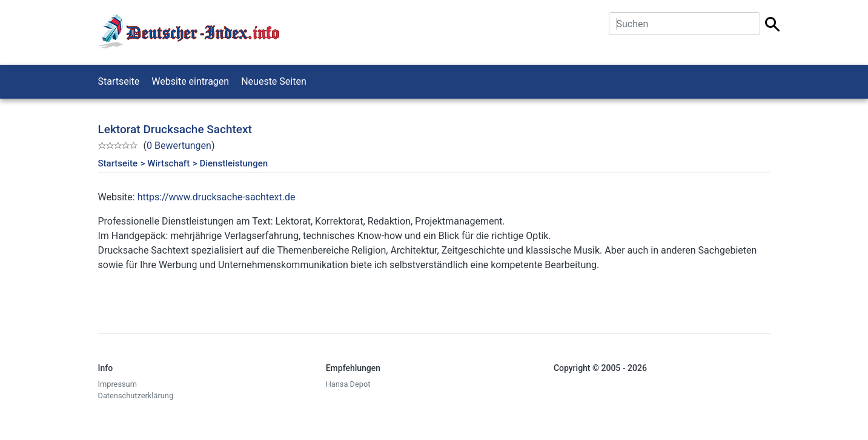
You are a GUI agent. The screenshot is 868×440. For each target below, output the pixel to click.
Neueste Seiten (274, 81)
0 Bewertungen (179, 146)
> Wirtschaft (165, 163)
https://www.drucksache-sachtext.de (217, 197)
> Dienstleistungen (230, 163)
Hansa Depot (348, 384)
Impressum (118, 384)
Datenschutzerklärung (136, 396)
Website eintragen (190, 81)
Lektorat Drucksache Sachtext (175, 129)
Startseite (119, 81)
